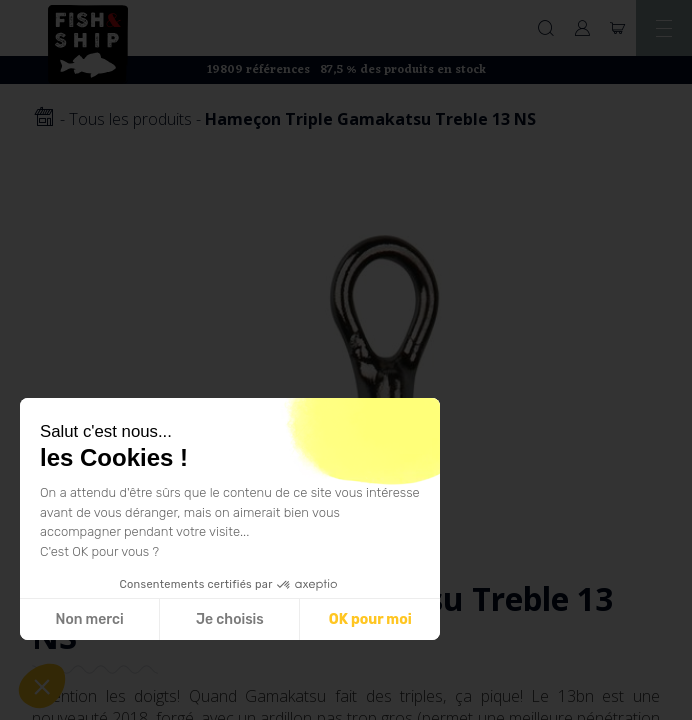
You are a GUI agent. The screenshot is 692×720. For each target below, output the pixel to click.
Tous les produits (130, 119)
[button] (42, 686)
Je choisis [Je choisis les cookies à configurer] (230, 619)
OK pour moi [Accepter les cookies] (370, 619)
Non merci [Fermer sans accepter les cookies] (89, 619)
